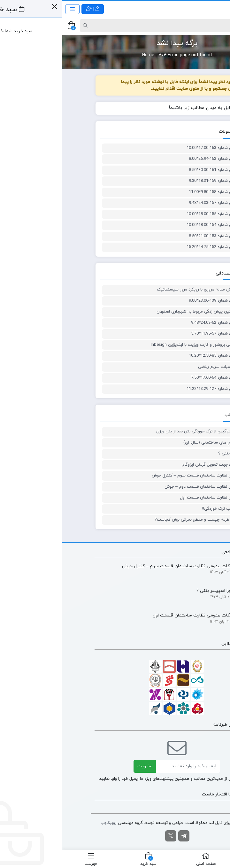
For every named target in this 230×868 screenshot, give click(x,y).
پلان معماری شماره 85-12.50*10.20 (158, 356)
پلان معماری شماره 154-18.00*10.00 (157, 225)
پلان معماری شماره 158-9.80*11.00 (158, 192)
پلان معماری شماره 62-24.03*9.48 (159, 323)
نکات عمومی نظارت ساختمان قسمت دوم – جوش (146, 487)
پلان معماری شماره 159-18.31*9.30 (158, 181)
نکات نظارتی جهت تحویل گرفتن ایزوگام (154, 465)
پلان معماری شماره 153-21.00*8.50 (158, 236)
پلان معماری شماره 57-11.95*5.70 (159, 334)
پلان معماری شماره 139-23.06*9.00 (158, 301)
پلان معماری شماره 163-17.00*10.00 (157, 148)
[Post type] (214, 26)
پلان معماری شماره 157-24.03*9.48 (158, 203)
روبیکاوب (47, 823)
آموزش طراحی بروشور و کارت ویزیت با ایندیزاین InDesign (139, 345)
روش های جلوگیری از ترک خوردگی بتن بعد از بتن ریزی (141, 431)
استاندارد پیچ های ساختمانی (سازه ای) (155, 443)
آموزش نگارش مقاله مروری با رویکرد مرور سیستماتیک (142, 290)
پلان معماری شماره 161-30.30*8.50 (158, 170)
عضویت (83, 766)
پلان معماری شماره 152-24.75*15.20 (157, 247)
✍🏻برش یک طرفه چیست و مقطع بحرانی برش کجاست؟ (141, 520)
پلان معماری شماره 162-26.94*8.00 (158, 159)
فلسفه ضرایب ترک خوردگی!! (164, 509)
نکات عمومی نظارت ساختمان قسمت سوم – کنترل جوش (139, 476)
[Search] (116, 26)
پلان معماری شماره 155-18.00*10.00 (157, 214)
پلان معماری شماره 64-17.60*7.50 (159, 378)
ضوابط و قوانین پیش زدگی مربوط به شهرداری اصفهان (142, 312)
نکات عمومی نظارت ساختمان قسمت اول (153, 498)
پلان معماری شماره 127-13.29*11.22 (157, 389)
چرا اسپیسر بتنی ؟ (172, 453)
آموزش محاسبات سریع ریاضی (162, 367)
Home (86, 55)
